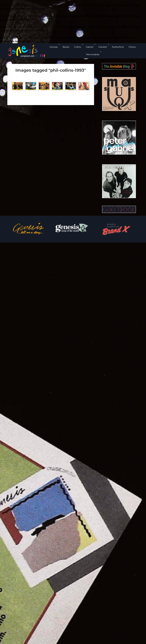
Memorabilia (93, 54)
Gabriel (90, 47)
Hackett (103, 47)
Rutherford (118, 47)
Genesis (54, 47)
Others (132, 47)
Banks (66, 47)
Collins (78, 47)
